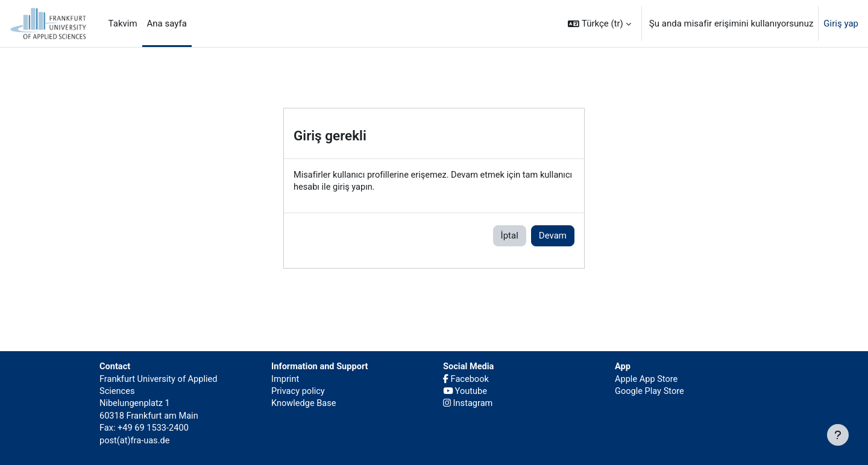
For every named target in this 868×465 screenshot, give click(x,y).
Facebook (467, 376)
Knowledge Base (305, 402)
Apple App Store (647, 376)
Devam (553, 236)
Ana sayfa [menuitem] (167, 23)
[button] (599, 23)
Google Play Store (650, 389)
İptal (510, 236)
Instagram (468, 402)
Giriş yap (841, 23)
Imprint (286, 376)
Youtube (466, 389)
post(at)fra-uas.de (136, 440)
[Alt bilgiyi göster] (838, 435)
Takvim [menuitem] (123, 23)
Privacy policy (299, 389)
